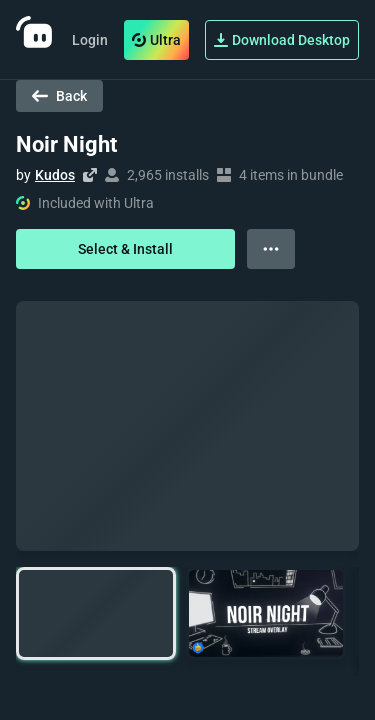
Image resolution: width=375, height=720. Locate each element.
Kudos (55, 175)
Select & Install (125, 249)
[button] (96, 613)
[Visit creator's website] (90, 175)
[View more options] (271, 249)
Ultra (156, 40)
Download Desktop (282, 40)
